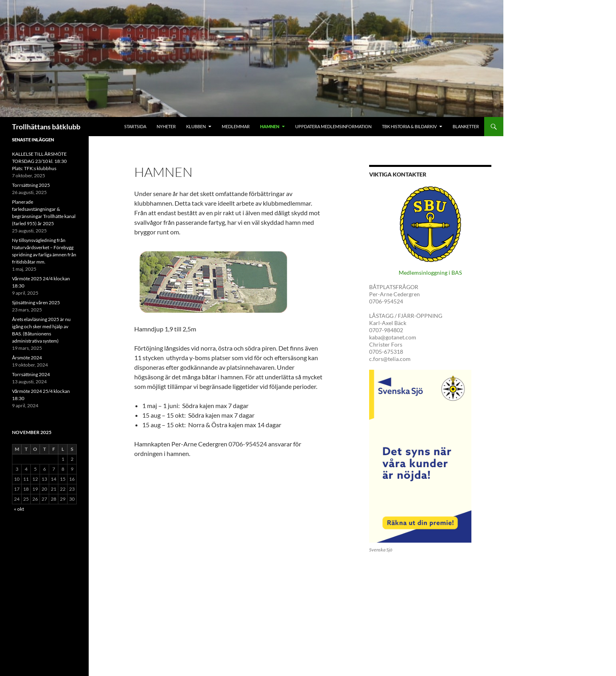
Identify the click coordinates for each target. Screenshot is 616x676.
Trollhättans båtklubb (46, 127)
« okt (19, 509)
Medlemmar (236, 126)
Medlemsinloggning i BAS (430, 273)
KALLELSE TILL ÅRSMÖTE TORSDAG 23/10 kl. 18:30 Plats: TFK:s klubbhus (39, 161)
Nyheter (166, 126)
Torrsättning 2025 (31, 185)
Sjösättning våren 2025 (36, 302)
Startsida (135, 126)
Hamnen (270, 126)
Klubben (196, 126)
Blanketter (466, 126)
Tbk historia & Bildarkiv (409, 126)
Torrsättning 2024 (31, 374)
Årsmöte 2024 (27, 358)
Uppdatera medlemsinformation (333, 126)
